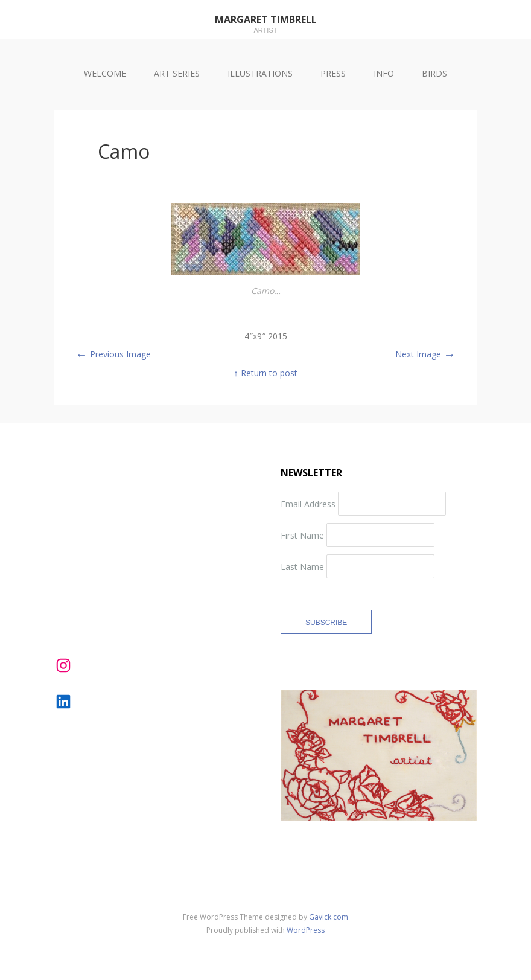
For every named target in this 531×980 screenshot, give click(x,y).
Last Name (302, 566)
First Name (302, 535)
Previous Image (113, 354)
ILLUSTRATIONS (260, 73)
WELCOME (105, 73)
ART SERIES (177, 73)
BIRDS (434, 73)
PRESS (333, 73)
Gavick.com (329, 917)
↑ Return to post (266, 373)
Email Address (308, 503)
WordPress (306, 930)
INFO (384, 73)
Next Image (425, 354)
